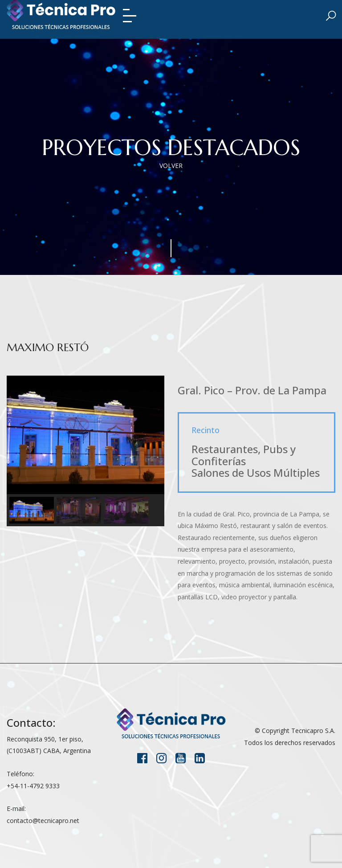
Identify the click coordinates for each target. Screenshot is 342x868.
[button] (32, 510)
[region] (85, 451)
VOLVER (171, 166)
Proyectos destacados (171, 147)
